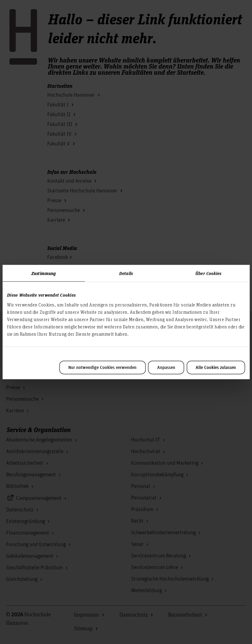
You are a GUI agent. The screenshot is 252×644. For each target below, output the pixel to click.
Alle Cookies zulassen (216, 367)
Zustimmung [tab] (44, 273)
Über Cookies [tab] (208, 273)
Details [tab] (126, 273)
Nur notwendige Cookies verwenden (102, 367)
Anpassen (166, 367)
